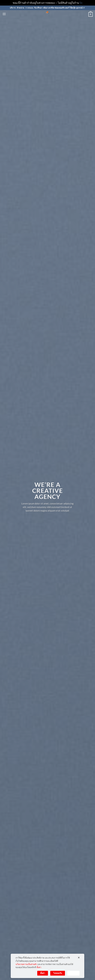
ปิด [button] (81, 3)
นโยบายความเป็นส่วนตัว (26, 966)
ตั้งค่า (39, 970)
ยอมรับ (73, 975)
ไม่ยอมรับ (58, 975)
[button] (4, 14)
